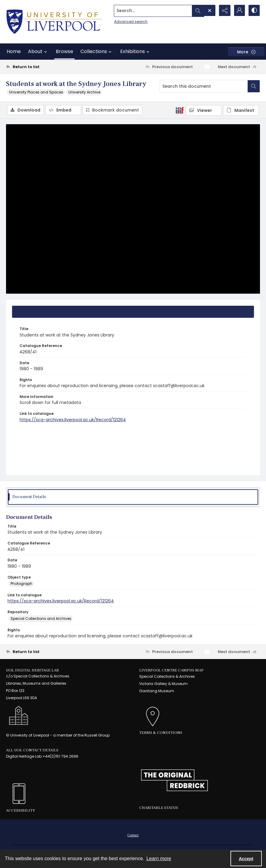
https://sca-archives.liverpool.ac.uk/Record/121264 (73, 420)
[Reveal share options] (224, 11)
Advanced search (129, 21)
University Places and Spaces (36, 92)
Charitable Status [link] (159, 808)
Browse (64, 51)
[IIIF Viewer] (204, 110)
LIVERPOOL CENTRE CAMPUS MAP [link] (171, 670)
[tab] (133, 312)
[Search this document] (204, 86)
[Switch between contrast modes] (254, 11)
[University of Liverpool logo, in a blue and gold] (54, 22)
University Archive (84, 92)
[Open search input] (209, 11)
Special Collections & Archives (167, 677)
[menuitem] (133, 835)
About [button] (38, 52)
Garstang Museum (157, 691)
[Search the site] (152, 11)
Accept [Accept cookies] (246, 859)
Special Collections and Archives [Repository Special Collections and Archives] (41, 619)
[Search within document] (254, 86)
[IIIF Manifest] (241, 110)
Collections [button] (97, 52)
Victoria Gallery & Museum (163, 684)
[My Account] (239, 11)
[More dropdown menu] (246, 52)
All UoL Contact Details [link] (32, 750)
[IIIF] (180, 110)
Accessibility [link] (20, 811)
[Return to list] (40, 67)
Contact (133, 835)
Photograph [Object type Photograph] (21, 584)
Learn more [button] (159, 859)
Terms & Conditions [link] (161, 733)
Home (14, 51)
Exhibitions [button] (136, 52)
